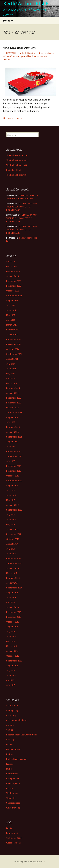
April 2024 (11, 378)
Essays (10, 744)
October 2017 (13, 539)
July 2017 (11, 549)
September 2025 (14, 296)
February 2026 (13, 271)
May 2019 (11, 500)
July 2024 (11, 364)
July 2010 (11, 685)
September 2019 (14, 481)
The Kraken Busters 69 (17, 160)
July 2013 (11, 631)
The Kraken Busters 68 (17, 165)
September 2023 (14, 412)
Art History (11, 715)
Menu (6, 21)
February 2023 (13, 427)
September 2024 (14, 354)
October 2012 (13, 656)
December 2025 (14, 281)
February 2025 (13, 330)
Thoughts (11, 798)
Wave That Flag (13, 808)
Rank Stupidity (28, 53)
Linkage (10, 764)
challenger (50, 53)
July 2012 (11, 670)
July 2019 (11, 490)
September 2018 (14, 510)
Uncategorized (13, 803)
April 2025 (11, 320)
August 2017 (12, 544)
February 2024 (13, 388)
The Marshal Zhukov (20, 48)
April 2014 (11, 602)
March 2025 (12, 325)
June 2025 (11, 310)
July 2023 (11, 422)
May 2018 (11, 524)
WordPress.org (13, 843)
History (10, 754)
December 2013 (14, 612)
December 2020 (14, 451)
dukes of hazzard (11, 56)
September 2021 (14, 437)
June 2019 (11, 495)
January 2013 (12, 651)
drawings (11, 740)
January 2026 (12, 276)
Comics (10, 730)
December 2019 (14, 466)
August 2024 (12, 359)
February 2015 (13, 578)
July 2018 (11, 515)
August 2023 (12, 417)
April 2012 (11, 680)
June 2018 (11, 520)
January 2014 (12, 607)
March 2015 (12, 573)
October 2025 (13, 291)
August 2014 (12, 593)
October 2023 (13, 408)
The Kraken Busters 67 (17, 175)
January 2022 (12, 432)
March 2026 (12, 266)
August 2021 (12, 442)
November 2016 (14, 558)
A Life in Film (12, 705)
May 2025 (11, 315)
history (36, 56)
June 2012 (11, 675)
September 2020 (14, 456)
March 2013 (12, 646)
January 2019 (12, 505)
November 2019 (14, 471)
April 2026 (11, 261)
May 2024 (11, 373)
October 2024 (13, 349)
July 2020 (11, 461)
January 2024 (12, 393)
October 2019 (13, 476)
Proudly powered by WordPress (30, 862)
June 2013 (11, 636)
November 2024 (14, 344)
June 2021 (11, 446)
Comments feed (14, 838)
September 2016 (14, 563)
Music (9, 769)
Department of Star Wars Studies (22, 735)
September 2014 (14, 588)
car (42, 53)
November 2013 (14, 617)
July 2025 (11, 305)
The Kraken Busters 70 (17, 155)
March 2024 (12, 383)
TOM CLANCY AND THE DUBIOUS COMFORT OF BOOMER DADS (21, 207)
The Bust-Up (12, 793)
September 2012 (14, 661)
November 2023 (14, 403)
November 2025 (14, 286)
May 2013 (11, 641)
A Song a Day (12, 710)
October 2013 (13, 622)
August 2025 (12, 300)
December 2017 (14, 534)
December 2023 (14, 398)
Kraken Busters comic (17, 759)
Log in (9, 828)
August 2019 (12, 485)
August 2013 (12, 627)
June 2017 (11, 554)
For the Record (13, 749)
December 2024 (14, 339)
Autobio (10, 725)
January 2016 (12, 568)
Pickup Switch (13, 778)
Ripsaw (10, 788)
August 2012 (12, 666)
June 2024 (11, 369)
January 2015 (12, 583)
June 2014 (11, 597)
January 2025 (12, 335)
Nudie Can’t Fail (13, 170)
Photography (12, 774)
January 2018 (12, 529)
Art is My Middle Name (17, 720)
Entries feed (12, 833)
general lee (26, 56)
